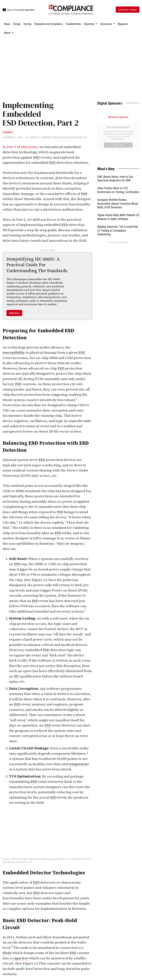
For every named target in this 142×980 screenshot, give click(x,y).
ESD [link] (36, 158)
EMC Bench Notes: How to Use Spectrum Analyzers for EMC (115, 137)
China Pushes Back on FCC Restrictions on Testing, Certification (118, 149)
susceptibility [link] (14, 353)
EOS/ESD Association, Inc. (73, 138)
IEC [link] (17, 676)
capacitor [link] (20, 958)
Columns (8, 132)
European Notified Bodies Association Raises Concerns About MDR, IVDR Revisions (118, 162)
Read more (14, 313)
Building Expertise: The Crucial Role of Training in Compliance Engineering (118, 189)
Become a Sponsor (118, 117)
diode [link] (7, 953)
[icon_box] (19, 10)
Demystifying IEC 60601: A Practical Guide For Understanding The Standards (37, 265)
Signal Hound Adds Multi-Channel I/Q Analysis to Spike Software (118, 176)
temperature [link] (79, 764)
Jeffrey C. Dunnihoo (41, 138)
